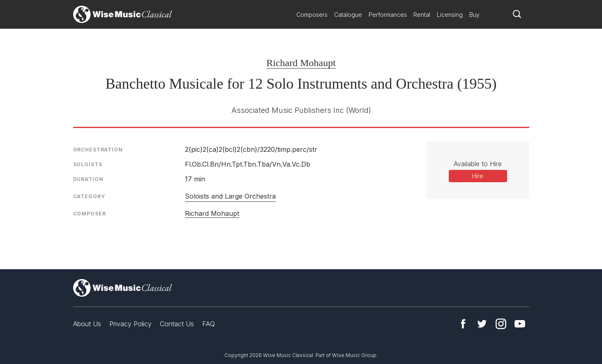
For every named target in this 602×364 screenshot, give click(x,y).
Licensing (450, 15)
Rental (422, 15)
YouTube (520, 324)
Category (89, 196)
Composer (90, 214)
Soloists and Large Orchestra (230, 196)
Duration (88, 179)
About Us (87, 324)
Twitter (482, 324)
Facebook (463, 324)
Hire (478, 176)
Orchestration (98, 150)
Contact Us (177, 324)
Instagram (501, 324)
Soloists (88, 164)
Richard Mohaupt (301, 63)
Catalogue (348, 15)
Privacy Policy (130, 324)
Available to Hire (478, 164)
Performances (388, 15)
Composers (312, 15)
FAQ (209, 324)
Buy (474, 15)
